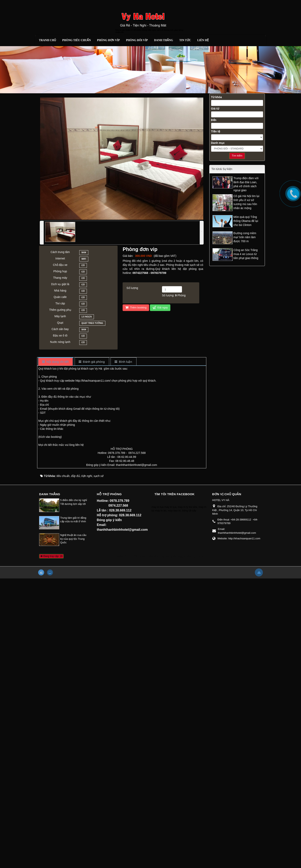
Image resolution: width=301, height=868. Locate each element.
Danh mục (218, 143)
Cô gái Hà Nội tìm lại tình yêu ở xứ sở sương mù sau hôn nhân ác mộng (247, 202)
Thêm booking (136, 307)
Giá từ (215, 109)
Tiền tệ (216, 131)
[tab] (55, 362)
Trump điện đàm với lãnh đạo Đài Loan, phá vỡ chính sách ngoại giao (246, 184)
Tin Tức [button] (185, 40)
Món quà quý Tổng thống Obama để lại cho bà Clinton (246, 221)
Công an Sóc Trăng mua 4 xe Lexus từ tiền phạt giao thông (246, 254)
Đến (214, 120)
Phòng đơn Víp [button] (108, 40)
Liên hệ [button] (203, 40)
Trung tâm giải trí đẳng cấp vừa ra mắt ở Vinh (73, 520)
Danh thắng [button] (164, 40)
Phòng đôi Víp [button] (137, 40)
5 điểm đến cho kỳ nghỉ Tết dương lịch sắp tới (74, 502)
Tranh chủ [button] (47, 40)
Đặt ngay (160, 307)
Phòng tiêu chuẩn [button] (77, 40)
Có (83, 266)
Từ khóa (217, 97)
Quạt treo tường (92, 324)
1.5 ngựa (87, 317)
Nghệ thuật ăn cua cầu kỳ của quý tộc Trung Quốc (73, 539)
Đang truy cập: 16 (51, 556)
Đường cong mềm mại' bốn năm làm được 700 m (245, 237)
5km (84, 253)
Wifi (84, 259)
